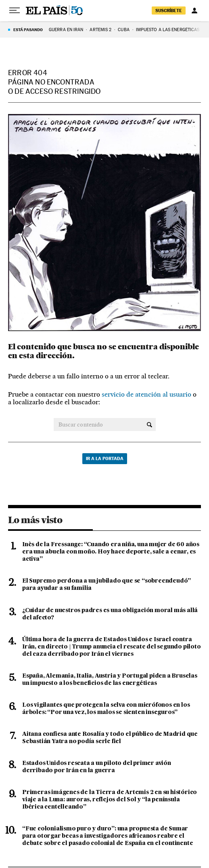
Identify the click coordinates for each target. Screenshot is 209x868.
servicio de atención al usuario (146, 394)
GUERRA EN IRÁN (66, 30)
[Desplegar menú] (15, 11)
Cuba (123, 30)
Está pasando (28, 30)
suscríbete (169, 11)
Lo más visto (35, 520)
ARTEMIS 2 (100, 30)
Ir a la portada (105, 458)
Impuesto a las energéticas (168, 30)
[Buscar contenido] (149, 424)
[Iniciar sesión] (194, 11)
